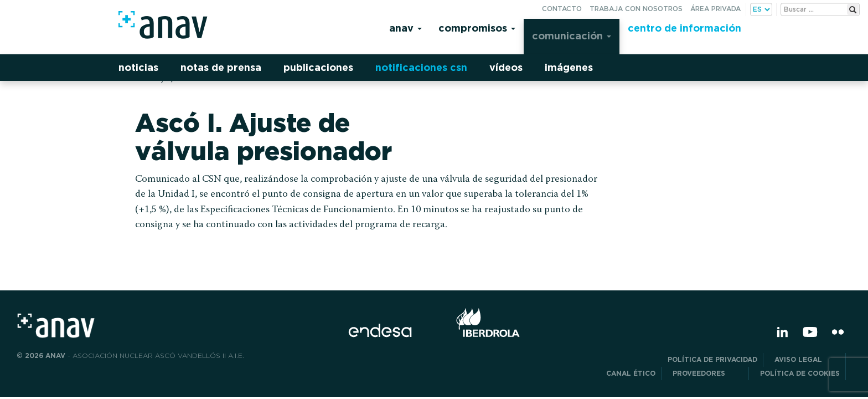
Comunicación (572, 36)
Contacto (562, 9)
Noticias (138, 67)
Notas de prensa (221, 67)
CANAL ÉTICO (631, 373)
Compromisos (477, 28)
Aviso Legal (807, 359)
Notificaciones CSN (421, 67)
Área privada (715, 9)
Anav (405, 28)
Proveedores (708, 373)
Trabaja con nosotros (636, 9)
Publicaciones (318, 67)
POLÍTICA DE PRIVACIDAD (712, 359)
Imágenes (569, 67)
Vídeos (506, 67)
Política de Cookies (800, 373)
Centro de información (684, 28)
